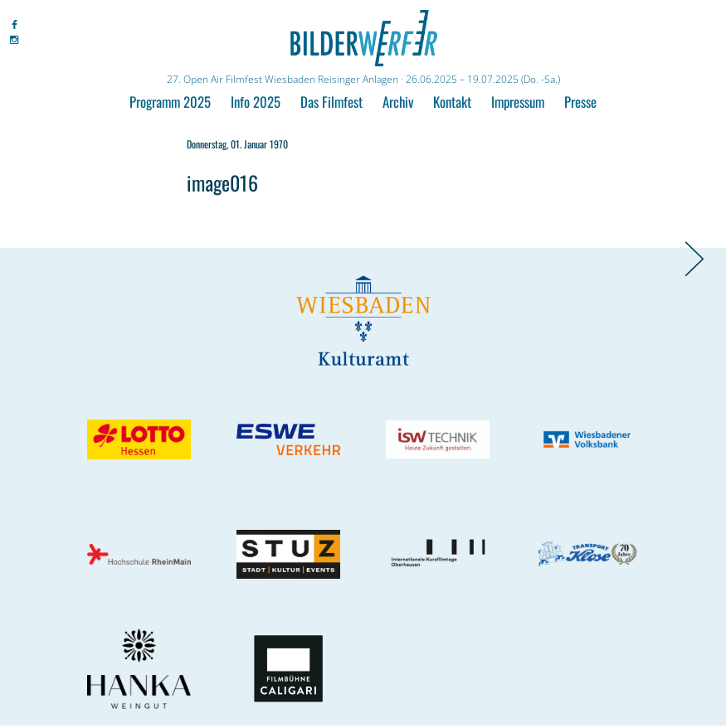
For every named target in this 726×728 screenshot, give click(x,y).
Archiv (398, 102)
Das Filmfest (331, 102)
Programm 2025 (170, 102)
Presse (580, 102)
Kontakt (452, 102)
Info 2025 (256, 102)
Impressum (518, 102)
